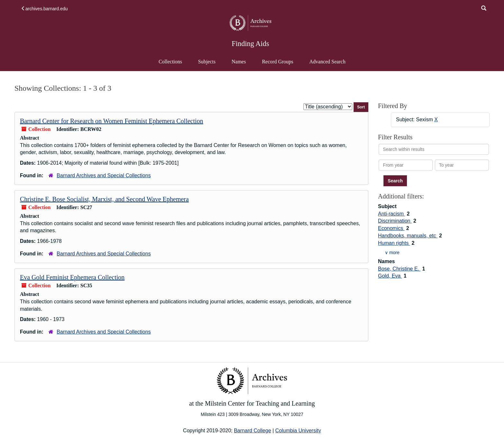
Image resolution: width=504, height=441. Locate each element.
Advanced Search (327, 65)
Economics (391, 228)
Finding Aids (250, 44)
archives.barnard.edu (44, 9)
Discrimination (395, 221)
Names (239, 62)
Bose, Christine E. (399, 269)
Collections (170, 62)
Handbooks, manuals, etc (408, 236)
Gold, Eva (390, 276)
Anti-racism (392, 214)
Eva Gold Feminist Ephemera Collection (72, 277)
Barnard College (253, 431)
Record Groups (278, 62)
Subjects (207, 62)
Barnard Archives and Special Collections (104, 175)
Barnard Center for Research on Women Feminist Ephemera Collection (112, 121)
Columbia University (298, 431)
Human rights (394, 243)
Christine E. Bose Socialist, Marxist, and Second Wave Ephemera (104, 199)
